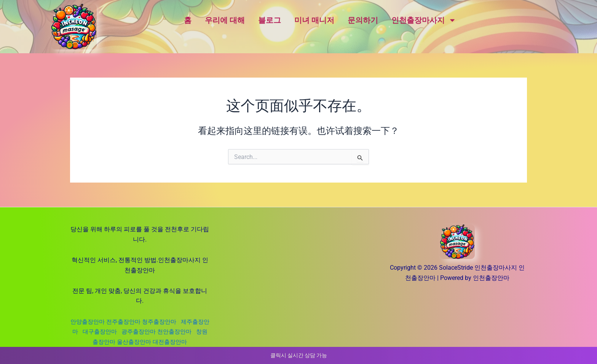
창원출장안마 (107, 342)
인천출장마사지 (424, 20)
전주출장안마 (128, 322)
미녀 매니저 (314, 20)
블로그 (270, 20)
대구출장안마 (115, 331)
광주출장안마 (156, 331)
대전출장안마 (183, 342)
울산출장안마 (145, 342)
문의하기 (363, 20)
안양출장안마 (90, 322)
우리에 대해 (225, 20)
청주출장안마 (168, 322)
